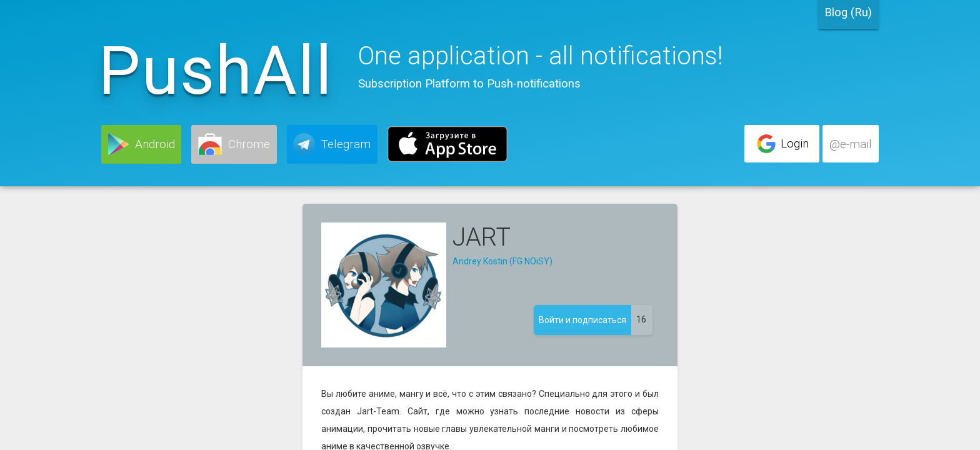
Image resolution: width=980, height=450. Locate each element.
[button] (141, 144)
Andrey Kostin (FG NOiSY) (502, 261)
